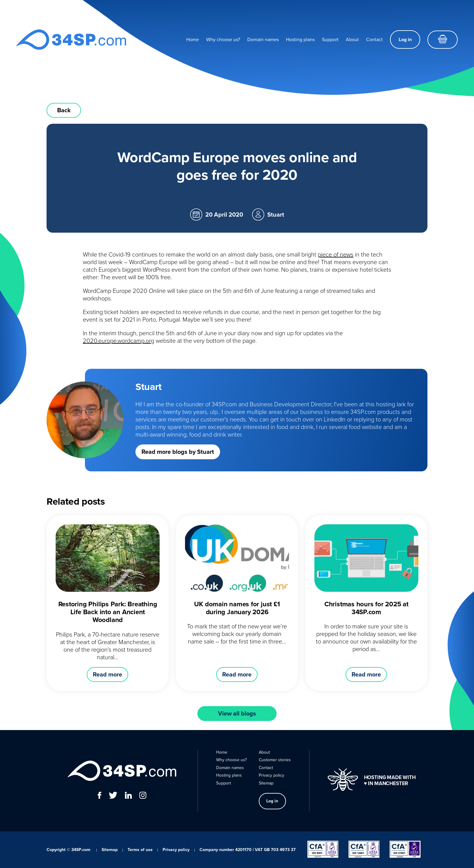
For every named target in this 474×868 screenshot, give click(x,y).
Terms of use (140, 850)
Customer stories (275, 760)
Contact (374, 39)
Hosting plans (300, 39)
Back (64, 110)
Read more (107, 674)
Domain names (263, 39)
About (352, 39)
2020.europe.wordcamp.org (118, 341)
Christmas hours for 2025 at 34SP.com (366, 608)
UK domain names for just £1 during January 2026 (237, 608)
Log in (405, 39)
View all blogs (237, 713)
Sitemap (266, 783)
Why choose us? (223, 39)
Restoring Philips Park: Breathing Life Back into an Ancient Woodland (108, 612)
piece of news (336, 254)
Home (193, 39)
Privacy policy (271, 775)
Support (330, 39)
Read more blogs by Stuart (178, 452)
